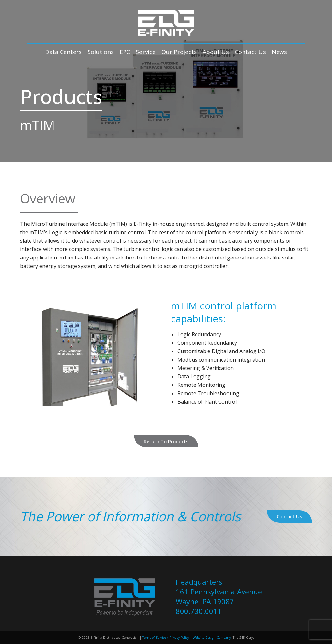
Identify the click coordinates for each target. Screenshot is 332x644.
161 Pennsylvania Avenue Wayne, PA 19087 (219, 596)
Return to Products (166, 441)
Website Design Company (212, 638)
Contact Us (289, 516)
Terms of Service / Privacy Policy (165, 638)
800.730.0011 (199, 611)
